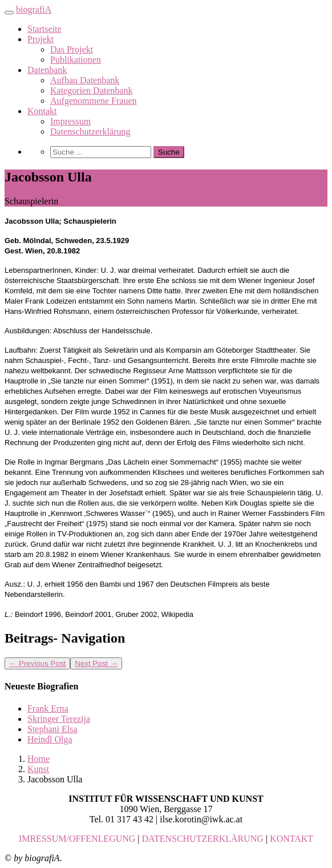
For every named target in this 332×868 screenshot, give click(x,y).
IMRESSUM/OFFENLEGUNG (77, 839)
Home (39, 759)
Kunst (38, 769)
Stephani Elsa (52, 729)
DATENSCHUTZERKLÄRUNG (203, 839)
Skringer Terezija (59, 719)
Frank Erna (48, 708)
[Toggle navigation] (9, 13)
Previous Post (37, 663)
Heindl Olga (50, 739)
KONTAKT (291, 839)
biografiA (34, 9)
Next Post (96, 663)
